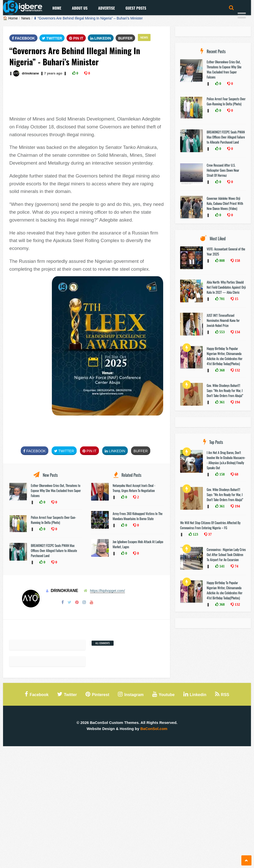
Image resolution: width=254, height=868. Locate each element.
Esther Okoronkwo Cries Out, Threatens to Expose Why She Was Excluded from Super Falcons (56, 490)
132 (237, 370)
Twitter (52, 38)
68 (236, 474)
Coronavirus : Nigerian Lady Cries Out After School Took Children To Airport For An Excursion (226, 555)
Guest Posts (136, 8)
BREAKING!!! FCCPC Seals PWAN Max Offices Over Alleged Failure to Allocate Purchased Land (54, 550)
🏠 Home (10, 18)
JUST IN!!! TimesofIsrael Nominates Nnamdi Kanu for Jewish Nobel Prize (223, 320)
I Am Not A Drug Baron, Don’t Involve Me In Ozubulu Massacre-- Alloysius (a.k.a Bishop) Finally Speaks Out (226, 460)
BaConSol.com (154, 729)
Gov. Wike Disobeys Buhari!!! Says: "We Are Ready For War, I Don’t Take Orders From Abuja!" (225, 390)
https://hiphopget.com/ (108, 591)
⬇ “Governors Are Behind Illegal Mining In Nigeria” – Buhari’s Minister (88, 18)
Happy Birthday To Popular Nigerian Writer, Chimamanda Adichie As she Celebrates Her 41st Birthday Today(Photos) (225, 356)
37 (209, 534)
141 (221, 566)
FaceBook (23, 38)
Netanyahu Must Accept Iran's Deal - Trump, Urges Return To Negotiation (134, 488)
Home (57, 8)
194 (237, 402)
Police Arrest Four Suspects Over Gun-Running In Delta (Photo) (54, 520)
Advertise (107, 8)
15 (236, 299)
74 (236, 566)
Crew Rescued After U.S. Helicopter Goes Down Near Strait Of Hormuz (223, 170)
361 (221, 402)
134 (237, 332)
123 (195, 534)
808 (221, 261)
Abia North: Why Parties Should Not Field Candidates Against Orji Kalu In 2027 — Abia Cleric (226, 287)
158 (237, 261)
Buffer (125, 38)
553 (221, 332)
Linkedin (101, 38)
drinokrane (30, 73)
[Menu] (242, 16)
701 (221, 299)
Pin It (76, 38)
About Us (80, 8)
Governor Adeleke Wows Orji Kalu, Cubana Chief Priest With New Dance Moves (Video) (225, 203)
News (26, 18)
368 (221, 370)
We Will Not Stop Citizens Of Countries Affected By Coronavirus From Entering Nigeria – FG (210, 525)
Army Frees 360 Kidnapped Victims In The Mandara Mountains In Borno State (137, 516)
